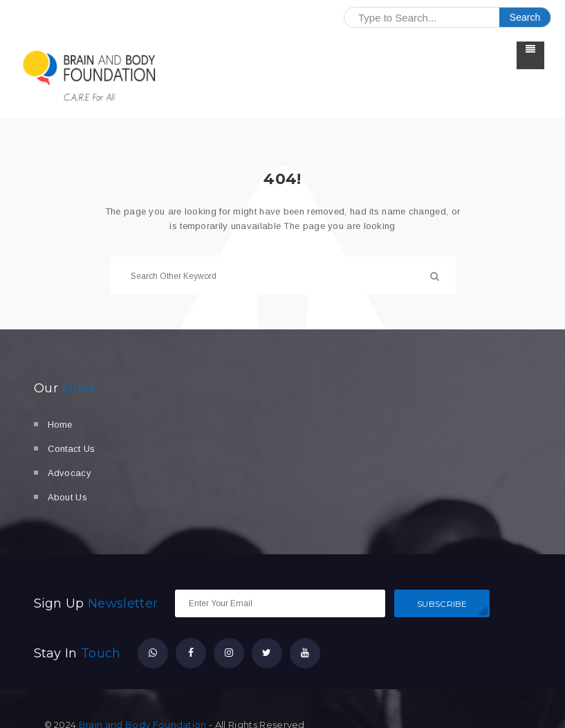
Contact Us (72, 449)
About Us (68, 497)
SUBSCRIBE (442, 604)
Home (60, 425)
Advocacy (70, 473)
